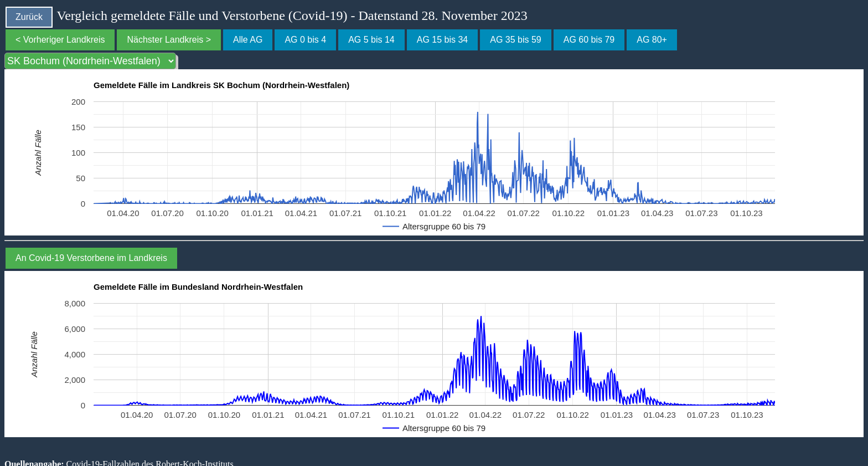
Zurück (29, 17)
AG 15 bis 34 (443, 40)
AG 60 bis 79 (589, 40)
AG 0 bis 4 (305, 40)
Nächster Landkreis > (169, 40)
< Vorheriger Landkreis (60, 40)
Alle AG (248, 40)
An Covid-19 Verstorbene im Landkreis (91, 258)
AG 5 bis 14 (371, 40)
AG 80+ (652, 40)
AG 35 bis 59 (516, 40)
